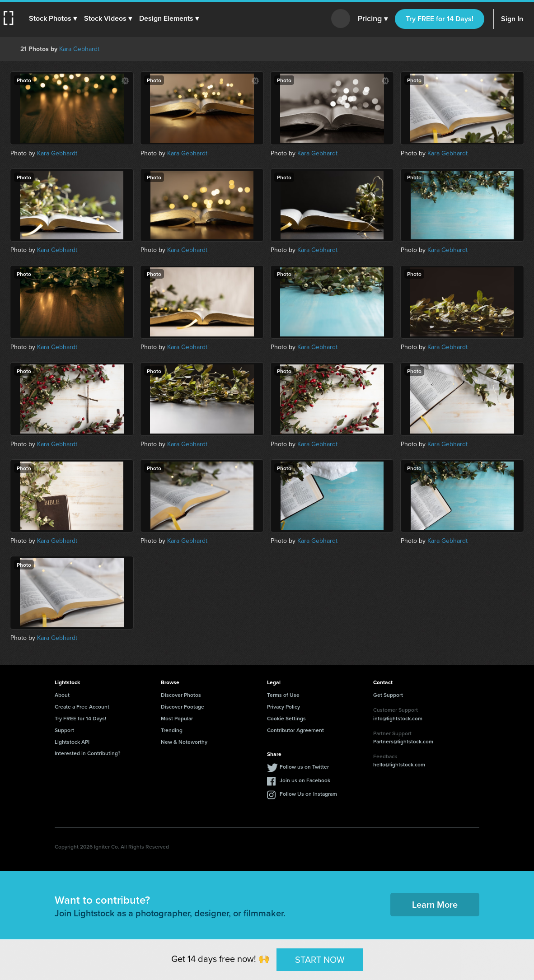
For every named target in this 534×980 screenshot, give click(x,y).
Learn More (435, 904)
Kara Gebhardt (79, 49)
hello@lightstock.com (399, 764)
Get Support (388, 695)
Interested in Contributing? (88, 753)
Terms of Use (283, 695)
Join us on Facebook (305, 780)
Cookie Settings (286, 718)
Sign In (512, 19)
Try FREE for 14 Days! (440, 19)
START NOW (320, 959)
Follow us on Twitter (304, 767)
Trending (172, 730)
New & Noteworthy (184, 742)
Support (64, 730)
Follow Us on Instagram (308, 794)
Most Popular (177, 718)
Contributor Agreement (295, 730)
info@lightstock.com (398, 718)
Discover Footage (183, 707)
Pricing (372, 19)
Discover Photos (181, 695)
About (62, 695)
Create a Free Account (82, 707)
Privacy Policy (283, 707)
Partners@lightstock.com (403, 741)
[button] (53, 19)
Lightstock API (72, 742)
